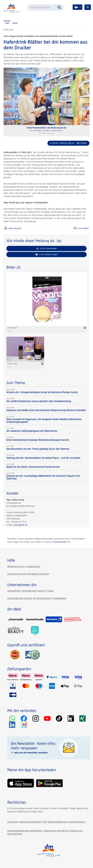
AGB (44, 822)
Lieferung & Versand (17, 574)
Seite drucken (15, 229)
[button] (77, 7)
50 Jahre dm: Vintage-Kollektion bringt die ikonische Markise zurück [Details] (42, 392)
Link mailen (83, 229)
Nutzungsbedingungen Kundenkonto (25, 831)
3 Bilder (83, 143)
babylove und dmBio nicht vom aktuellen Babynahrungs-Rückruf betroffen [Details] (46, 410)
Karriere (42, 591)
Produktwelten (59, 598)
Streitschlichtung (77, 822)
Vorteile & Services (16, 567)
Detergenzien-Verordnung (56, 831)
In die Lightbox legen (46, 254)
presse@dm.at (20, 525)
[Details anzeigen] (84, 328)
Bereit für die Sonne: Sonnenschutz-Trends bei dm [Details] (33, 467)
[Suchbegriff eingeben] (45, 8)
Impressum (13, 822)
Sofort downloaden (46, 248)
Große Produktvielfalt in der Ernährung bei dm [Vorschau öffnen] (47, 128)
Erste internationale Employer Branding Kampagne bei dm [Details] (38, 440)
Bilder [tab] (15, 23)
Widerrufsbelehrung (57, 822)
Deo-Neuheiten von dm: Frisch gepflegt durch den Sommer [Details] (38, 449)
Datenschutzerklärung (30, 822)
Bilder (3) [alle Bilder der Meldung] (13, 268)
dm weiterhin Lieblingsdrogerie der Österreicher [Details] (32, 431)
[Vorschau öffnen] (46, 96)
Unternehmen (14, 591)
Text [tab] (7, 23)
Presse (50, 591)
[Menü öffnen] (88, 7)
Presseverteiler (60, 542)
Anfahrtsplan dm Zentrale (20, 598)
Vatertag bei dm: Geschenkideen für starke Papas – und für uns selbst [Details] (43, 458)
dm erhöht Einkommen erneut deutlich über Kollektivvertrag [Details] (39, 401)
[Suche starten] (60, 7)
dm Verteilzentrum (42, 598)
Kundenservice (33, 567)
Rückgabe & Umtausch (39, 574)
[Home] (11, 8)
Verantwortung (29, 591)
